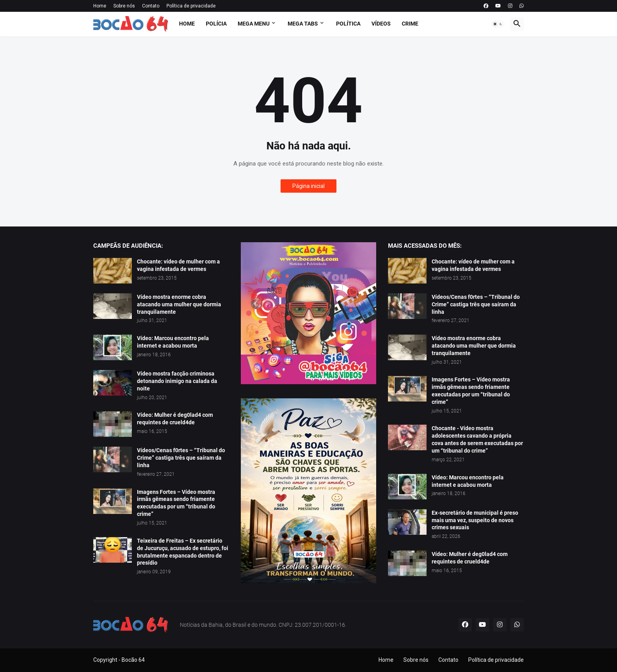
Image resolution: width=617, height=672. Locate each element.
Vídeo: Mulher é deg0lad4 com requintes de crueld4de (175, 419)
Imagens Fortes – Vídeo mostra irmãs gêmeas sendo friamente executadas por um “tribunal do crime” (176, 503)
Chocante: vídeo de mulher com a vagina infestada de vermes (178, 265)
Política (348, 24)
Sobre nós (124, 6)
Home (100, 6)
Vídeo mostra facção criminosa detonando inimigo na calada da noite (177, 381)
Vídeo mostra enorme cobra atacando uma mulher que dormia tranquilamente (179, 304)
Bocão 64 (133, 660)
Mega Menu (254, 24)
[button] (498, 24)
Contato (151, 6)
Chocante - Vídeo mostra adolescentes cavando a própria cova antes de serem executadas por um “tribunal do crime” (477, 439)
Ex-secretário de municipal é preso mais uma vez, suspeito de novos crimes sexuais (475, 520)
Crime (410, 24)
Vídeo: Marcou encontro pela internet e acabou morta (173, 342)
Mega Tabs (303, 24)
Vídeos (381, 24)
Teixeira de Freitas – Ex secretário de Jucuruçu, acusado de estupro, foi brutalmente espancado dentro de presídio (183, 552)
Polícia (216, 24)
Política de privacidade (191, 6)
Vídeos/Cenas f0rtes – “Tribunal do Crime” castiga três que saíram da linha (181, 458)
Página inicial (308, 186)
